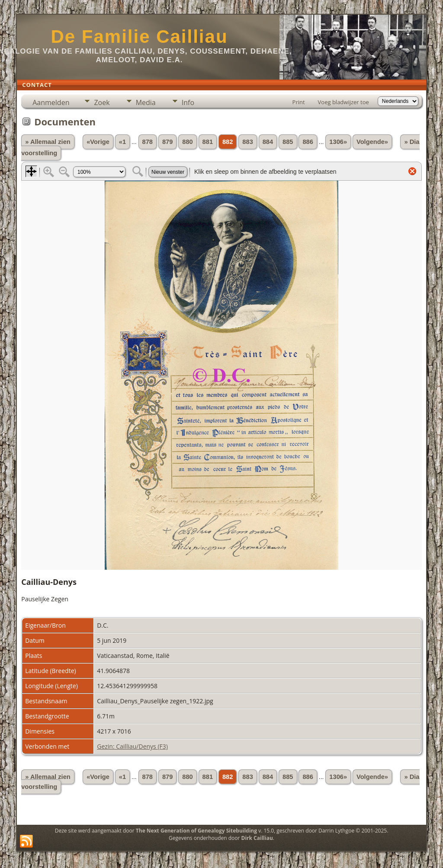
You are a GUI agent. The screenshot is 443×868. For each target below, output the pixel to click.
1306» (338, 142)
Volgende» (372, 142)
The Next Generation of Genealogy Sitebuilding (196, 831)
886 (308, 142)
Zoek (102, 102)
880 (187, 142)
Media (146, 102)
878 (148, 142)
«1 (122, 142)
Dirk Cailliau (257, 838)
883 (247, 142)
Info (188, 102)
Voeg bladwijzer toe (343, 102)
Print (299, 102)
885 (288, 142)
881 (208, 142)
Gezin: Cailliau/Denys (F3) (132, 746)
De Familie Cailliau (139, 37)
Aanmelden (51, 102)
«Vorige (98, 142)
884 (268, 142)
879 (167, 142)
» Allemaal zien (48, 142)
